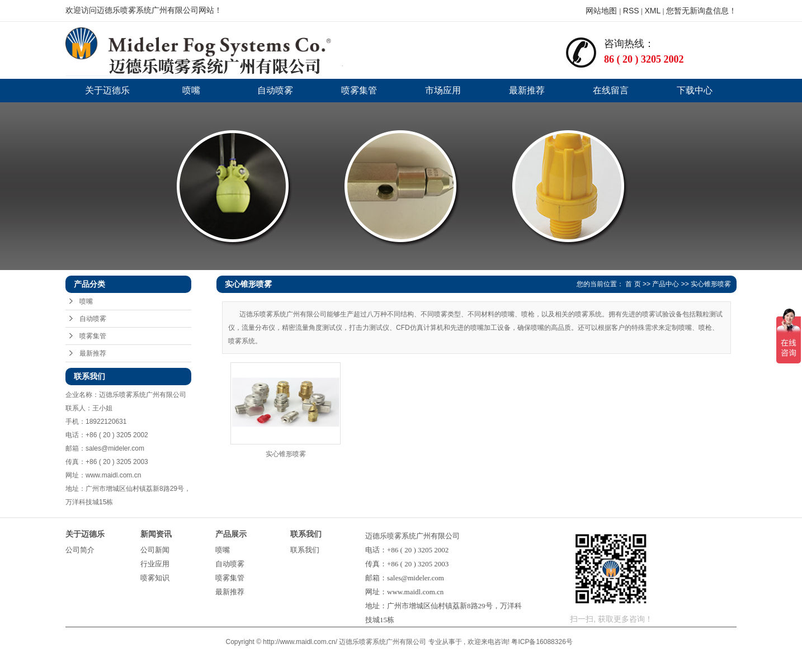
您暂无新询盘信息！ (701, 11)
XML (652, 11)
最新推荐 (527, 90)
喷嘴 (191, 90)
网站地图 (602, 11)
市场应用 (443, 90)
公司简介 (80, 550)
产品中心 (666, 284)
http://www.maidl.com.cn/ (300, 642)
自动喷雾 (275, 90)
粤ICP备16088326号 (542, 642)
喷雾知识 (155, 578)
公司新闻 (155, 550)
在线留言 (611, 90)
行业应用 (155, 564)
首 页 (633, 284)
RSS (631, 11)
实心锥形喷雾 (711, 284)
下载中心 (695, 90)
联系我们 (305, 550)
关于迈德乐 (107, 90)
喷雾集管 (359, 90)
